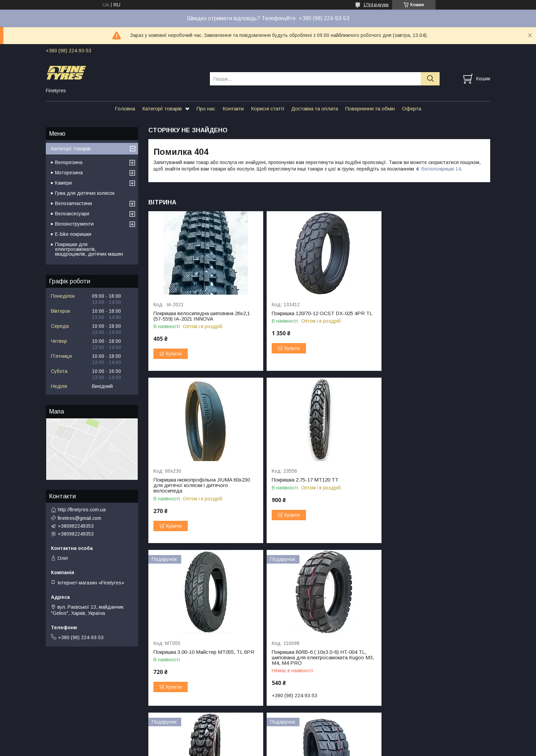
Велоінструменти (74, 224)
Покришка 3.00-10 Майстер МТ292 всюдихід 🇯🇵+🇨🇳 (194, 651)
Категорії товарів (162, 109)
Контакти (233, 109)
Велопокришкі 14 (441, 169)
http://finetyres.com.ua (82, 510)
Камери (63, 183)
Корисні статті (267, 109)
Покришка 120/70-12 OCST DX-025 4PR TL (319, 313)
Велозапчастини (73, 203)
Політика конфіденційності (324, 750)
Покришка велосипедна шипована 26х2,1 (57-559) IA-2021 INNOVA (202, 316)
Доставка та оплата (315, 109)
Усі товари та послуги (461, 708)
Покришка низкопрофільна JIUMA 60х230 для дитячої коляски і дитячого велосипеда (432, 319)
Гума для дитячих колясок (85, 193)
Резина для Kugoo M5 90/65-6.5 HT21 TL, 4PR (433, 651)
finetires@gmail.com (79, 518)
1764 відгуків (376, 5)
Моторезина (69, 173)
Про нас (206, 109)
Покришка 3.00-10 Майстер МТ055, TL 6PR (319, 485)
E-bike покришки (73, 234)
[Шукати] (430, 79)
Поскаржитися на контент (270, 750)
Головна (125, 109)
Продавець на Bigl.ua (268, 743)
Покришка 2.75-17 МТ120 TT (187, 485)
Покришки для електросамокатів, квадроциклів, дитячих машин (89, 249)
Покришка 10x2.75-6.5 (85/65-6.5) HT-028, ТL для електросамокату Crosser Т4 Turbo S (319, 653)
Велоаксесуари (72, 214)
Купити (174, 354)
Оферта (412, 109)
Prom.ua (300, 737)
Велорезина (69, 162)
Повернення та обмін (370, 109)
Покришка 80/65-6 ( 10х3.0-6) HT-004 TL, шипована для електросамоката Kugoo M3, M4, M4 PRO (431, 491)
